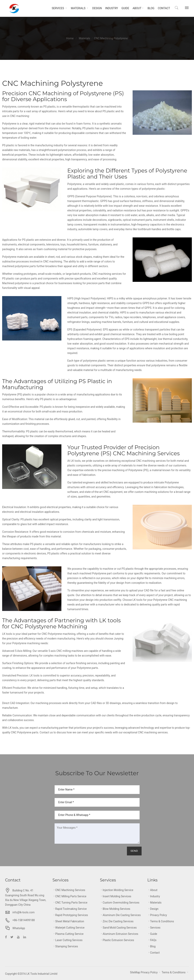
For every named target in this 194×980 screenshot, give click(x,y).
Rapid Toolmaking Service (70, 909)
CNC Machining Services (69, 890)
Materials (79, 8)
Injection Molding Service (117, 890)
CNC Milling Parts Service (70, 896)
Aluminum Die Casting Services (120, 915)
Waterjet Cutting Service (69, 928)
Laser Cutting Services (68, 940)
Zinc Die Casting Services (117, 921)
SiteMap (135, 972)
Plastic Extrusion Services (117, 940)
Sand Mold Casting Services (118, 928)
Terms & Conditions (161, 921)
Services (58, 8)
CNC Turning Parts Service (70, 903)
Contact (163, 8)
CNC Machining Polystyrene (111, 38)
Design (96, 8)
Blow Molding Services (115, 909)
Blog (150, 8)
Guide (124, 8)
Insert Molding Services (116, 896)
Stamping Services (65, 946)
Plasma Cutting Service (68, 934)
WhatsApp (19, 928)
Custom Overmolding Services (120, 903)
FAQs (152, 940)
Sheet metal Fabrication (68, 921)
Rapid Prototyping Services (70, 915)
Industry (110, 8)
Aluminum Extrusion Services (119, 934)
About (137, 8)
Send (134, 851)
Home (70, 38)
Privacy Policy (157, 915)
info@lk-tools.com (23, 912)
